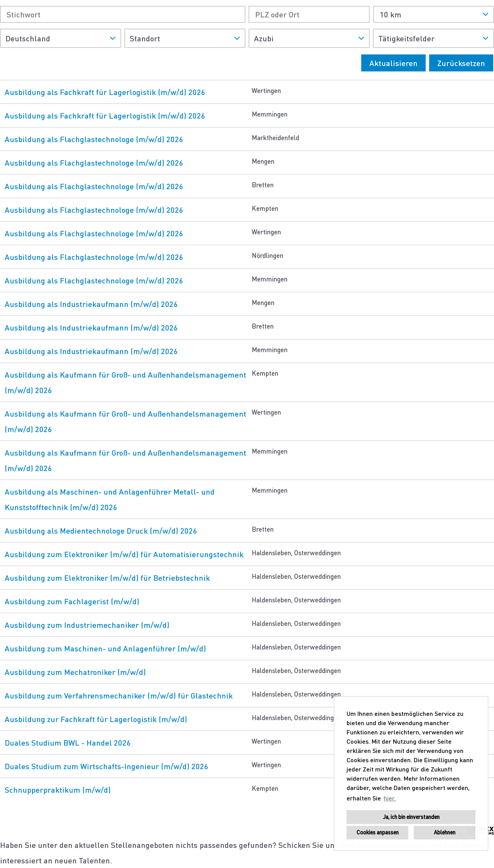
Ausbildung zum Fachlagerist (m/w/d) (72, 601)
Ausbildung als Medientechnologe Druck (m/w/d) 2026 (101, 531)
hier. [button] (390, 798)
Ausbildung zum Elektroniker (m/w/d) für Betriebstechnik (107, 578)
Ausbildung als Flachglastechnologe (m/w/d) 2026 (94, 139)
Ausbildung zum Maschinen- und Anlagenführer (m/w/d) (105, 648)
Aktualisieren (393, 63)
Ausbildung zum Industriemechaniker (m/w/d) (87, 625)
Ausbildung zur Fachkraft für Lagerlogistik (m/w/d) (96, 719)
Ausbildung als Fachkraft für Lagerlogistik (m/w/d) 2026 (105, 92)
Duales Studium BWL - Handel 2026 (68, 743)
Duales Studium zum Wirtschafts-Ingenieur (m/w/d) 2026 (107, 766)
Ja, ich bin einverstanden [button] (411, 817)
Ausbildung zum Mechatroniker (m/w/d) (75, 672)
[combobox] (434, 14)
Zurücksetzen (461, 63)
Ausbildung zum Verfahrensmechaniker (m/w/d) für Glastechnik (119, 695)
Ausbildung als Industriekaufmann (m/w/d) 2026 (91, 304)
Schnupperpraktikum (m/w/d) (58, 790)
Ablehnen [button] (445, 832)
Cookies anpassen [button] (378, 832)
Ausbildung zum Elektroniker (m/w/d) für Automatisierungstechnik (124, 554)
